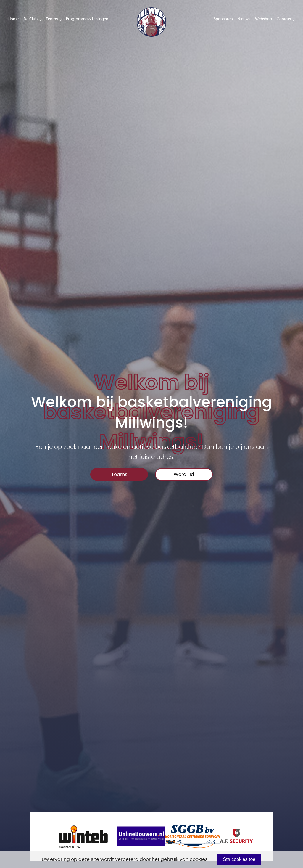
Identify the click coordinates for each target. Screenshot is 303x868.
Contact (284, 19)
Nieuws (244, 19)
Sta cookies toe (239, 859)
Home (13, 19)
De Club (31, 19)
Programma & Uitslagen (87, 19)
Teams (52, 19)
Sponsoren (223, 19)
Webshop (263, 19)
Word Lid (184, 475)
